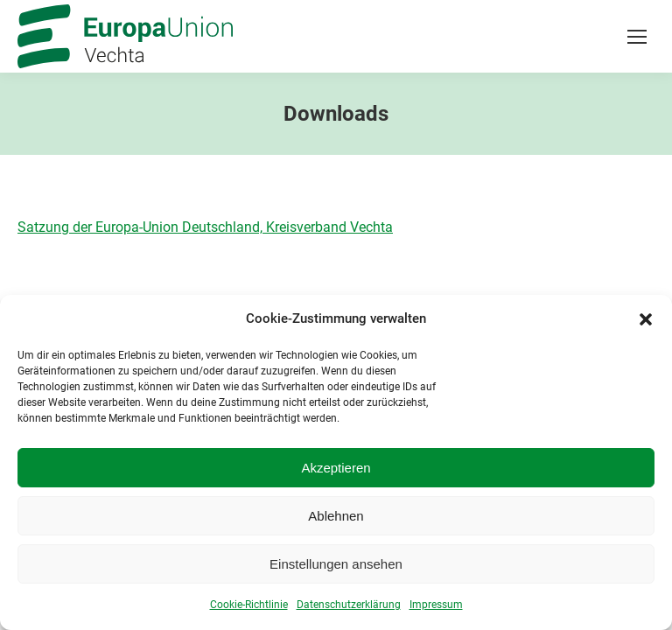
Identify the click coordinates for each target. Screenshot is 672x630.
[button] (646, 322)
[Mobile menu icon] (637, 37)
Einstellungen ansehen (336, 567)
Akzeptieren (336, 471)
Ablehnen (336, 519)
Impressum (436, 608)
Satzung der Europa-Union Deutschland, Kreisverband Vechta (205, 227)
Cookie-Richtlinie (249, 608)
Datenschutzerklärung (349, 608)
